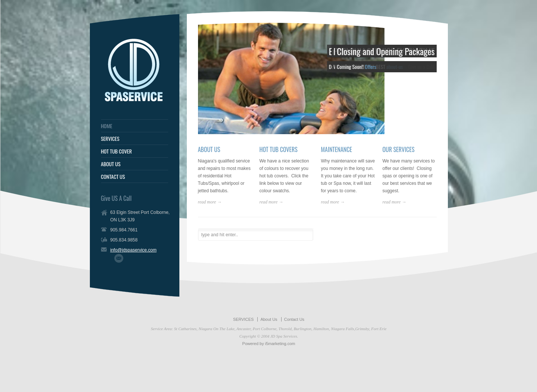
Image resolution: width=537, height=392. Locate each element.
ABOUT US (111, 164)
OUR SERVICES (399, 149)
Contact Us (294, 319)
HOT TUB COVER (117, 151)
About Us (269, 319)
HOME (107, 126)
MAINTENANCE (337, 149)
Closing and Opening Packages (386, 51)
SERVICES (110, 139)
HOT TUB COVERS (279, 149)
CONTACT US (113, 177)
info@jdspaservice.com (134, 250)
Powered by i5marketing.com (269, 344)
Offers (370, 67)
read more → (210, 202)
